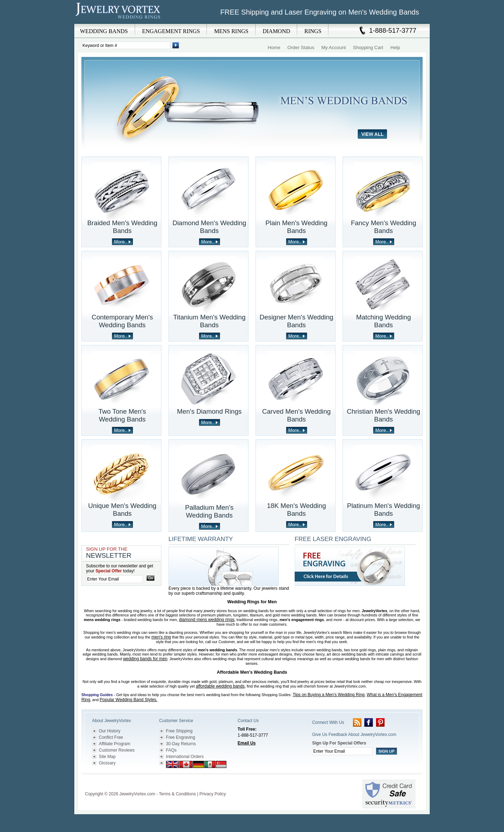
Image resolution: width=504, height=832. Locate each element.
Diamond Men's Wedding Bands (209, 227)
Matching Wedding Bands (384, 321)
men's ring (161, 637)
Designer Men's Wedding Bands (296, 321)
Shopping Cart (368, 47)
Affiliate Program (114, 744)
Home (274, 47)
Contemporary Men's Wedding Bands (122, 321)
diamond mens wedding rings (207, 620)
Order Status (301, 47)
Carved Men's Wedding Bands (297, 415)
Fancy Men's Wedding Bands (384, 227)
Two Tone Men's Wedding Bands (122, 415)
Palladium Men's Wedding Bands (209, 511)
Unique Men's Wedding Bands (122, 510)
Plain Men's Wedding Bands (296, 227)
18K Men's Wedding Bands (296, 510)
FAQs (171, 750)
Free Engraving (181, 737)
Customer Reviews (117, 750)
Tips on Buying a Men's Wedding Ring (328, 695)
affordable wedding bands (220, 686)
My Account (334, 47)
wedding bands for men (145, 659)
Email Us (247, 743)
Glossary (107, 763)
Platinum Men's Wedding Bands (383, 510)
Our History (110, 731)
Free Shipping (179, 731)
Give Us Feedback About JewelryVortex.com (354, 735)
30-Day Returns (181, 744)
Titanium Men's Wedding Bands (209, 321)
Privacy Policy (213, 794)
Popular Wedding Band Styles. (128, 700)
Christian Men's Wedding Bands (384, 415)
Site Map (107, 757)
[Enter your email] (114, 579)
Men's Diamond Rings (209, 411)
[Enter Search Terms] (126, 45)
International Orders (185, 757)
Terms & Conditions (177, 794)
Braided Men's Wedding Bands (122, 227)
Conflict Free (111, 737)
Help (395, 47)
